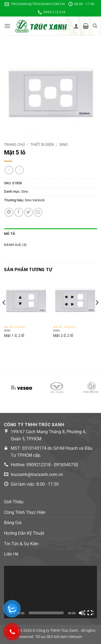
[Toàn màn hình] (90, 613)
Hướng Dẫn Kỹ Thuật (24, 533)
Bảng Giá (13, 523)
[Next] (97, 313)
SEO (50, 637)
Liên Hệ (11, 554)
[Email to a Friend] (38, 212)
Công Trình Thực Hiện (25, 512)
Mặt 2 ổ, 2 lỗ (63, 336)
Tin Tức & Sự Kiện (21, 544)
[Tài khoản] (76, 26)
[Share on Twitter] (28, 212)
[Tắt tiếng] (82, 613)
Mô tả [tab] (10, 234)
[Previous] (4, 313)
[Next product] (9, 170)
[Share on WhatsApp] (9, 212)
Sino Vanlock (35, 200)
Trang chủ (14, 144)
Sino (64, 144)
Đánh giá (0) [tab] (15, 245)
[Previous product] (19, 170)
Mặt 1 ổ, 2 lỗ (14, 336)
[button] (7, 26)
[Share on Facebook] (19, 212)
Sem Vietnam (71, 637)
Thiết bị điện (42, 144)
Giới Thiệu (14, 502)
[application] (50, 592)
